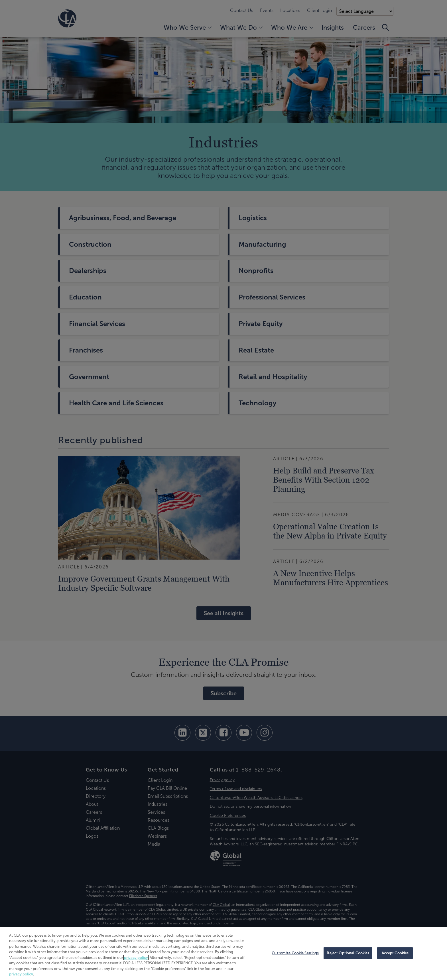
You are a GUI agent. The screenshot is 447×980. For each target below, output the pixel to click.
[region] (223, 953)
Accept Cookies (395, 953)
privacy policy (136, 958)
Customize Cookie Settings (295, 953)
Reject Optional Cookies (348, 953)
